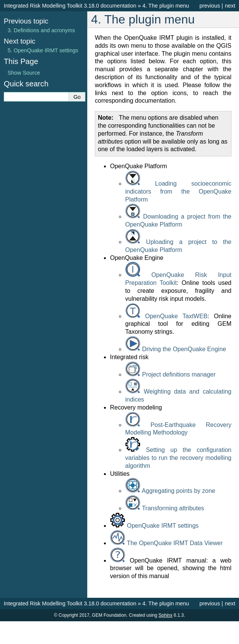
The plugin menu (166, 6)
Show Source (24, 73)
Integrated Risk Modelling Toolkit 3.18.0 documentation (70, 6)
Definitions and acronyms (41, 30)
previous (210, 6)
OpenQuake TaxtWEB (176, 316)
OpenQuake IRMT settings (43, 50)
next (230, 6)
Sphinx (166, 615)
